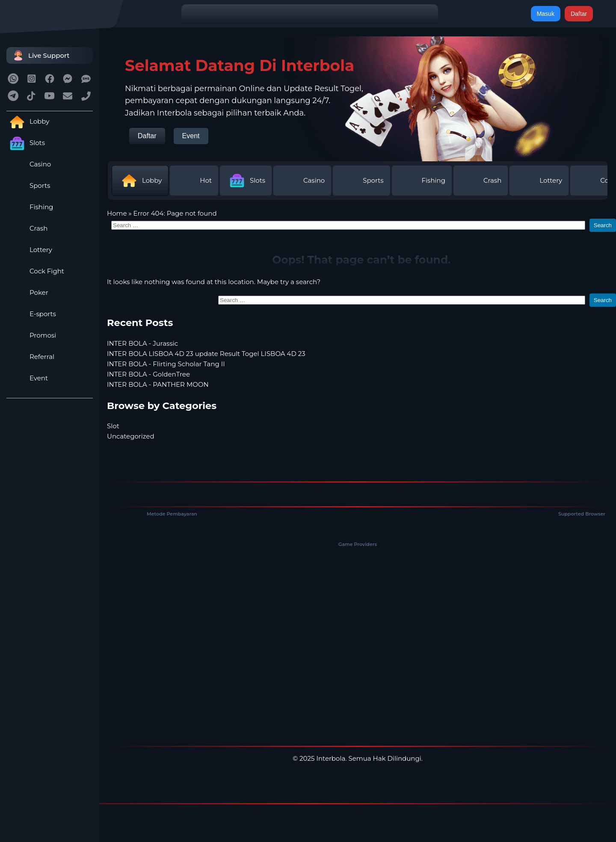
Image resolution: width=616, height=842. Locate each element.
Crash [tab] (481, 181)
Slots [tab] (246, 181)
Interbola (331, 758)
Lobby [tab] (140, 181)
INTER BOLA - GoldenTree (148, 374)
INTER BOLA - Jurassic (142, 343)
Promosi (31, 335)
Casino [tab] (302, 181)
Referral (30, 357)
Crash (27, 228)
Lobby (28, 121)
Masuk (546, 14)
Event (27, 378)
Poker (27, 292)
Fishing (30, 207)
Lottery (29, 250)
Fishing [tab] (422, 181)
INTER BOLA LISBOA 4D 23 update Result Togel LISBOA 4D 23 (206, 354)
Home (117, 213)
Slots (26, 143)
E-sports (31, 314)
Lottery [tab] (539, 181)
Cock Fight (35, 271)
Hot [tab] (194, 181)
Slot (113, 426)
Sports (28, 185)
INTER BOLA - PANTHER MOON (158, 384)
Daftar (579, 14)
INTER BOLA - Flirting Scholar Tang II (166, 364)
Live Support (40, 55)
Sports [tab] (361, 181)
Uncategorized (131, 436)
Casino (29, 164)
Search (603, 225)
